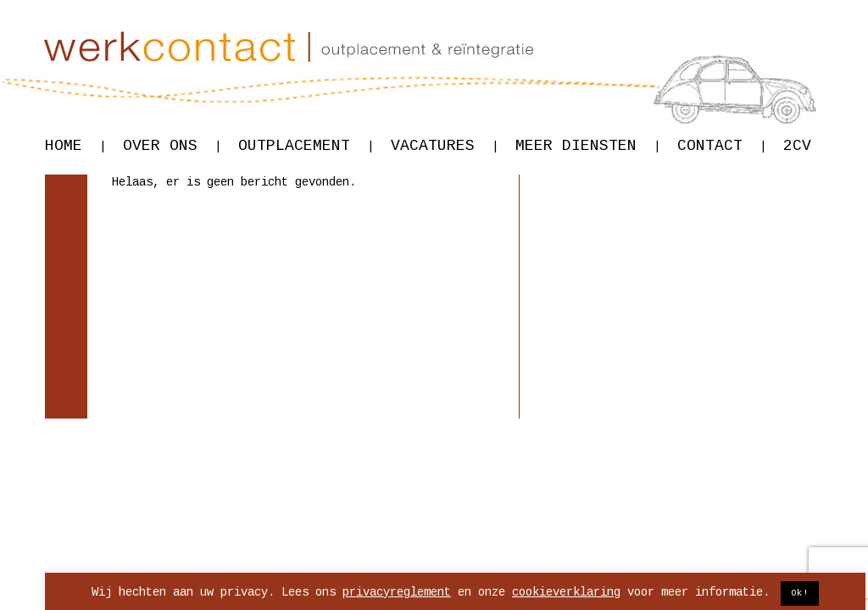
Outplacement (306, 146)
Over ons (172, 146)
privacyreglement (397, 592)
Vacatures (445, 146)
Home (75, 146)
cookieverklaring (566, 592)
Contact (722, 146)
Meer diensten (588, 146)
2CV (797, 146)
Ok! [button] (800, 593)
